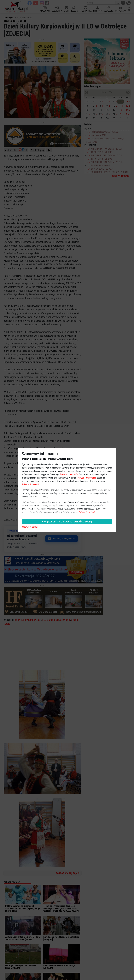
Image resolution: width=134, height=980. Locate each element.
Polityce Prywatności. (88, 512)
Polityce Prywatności (86, 478)
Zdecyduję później (30, 527)
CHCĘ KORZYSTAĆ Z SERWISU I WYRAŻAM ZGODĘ (67, 522)
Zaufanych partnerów (69, 474)
